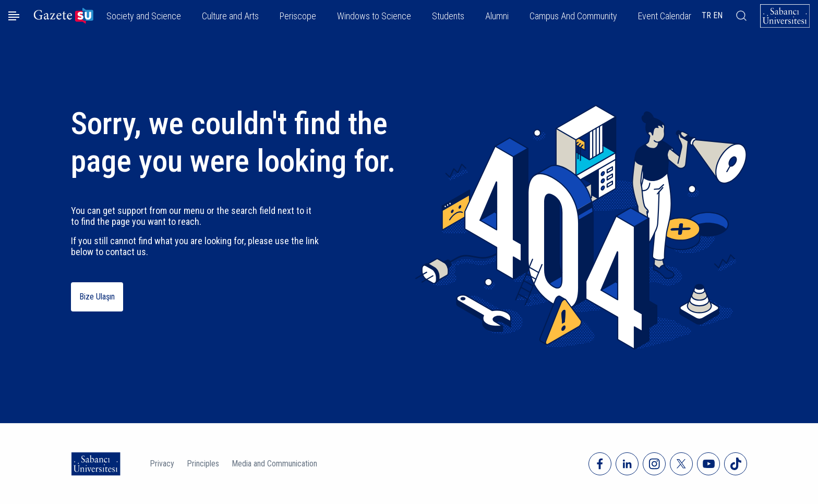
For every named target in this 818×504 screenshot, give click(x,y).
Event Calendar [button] (665, 16)
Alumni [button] (497, 16)
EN (718, 15)
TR (706, 15)
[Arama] (741, 16)
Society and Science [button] (144, 16)
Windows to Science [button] (374, 16)
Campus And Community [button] (573, 16)
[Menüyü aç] (14, 16)
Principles (203, 464)
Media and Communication (274, 464)
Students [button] (448, 16)
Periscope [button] (298, 16)
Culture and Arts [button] (230, 16)
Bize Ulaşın (97, 297)
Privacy (162, 464)
